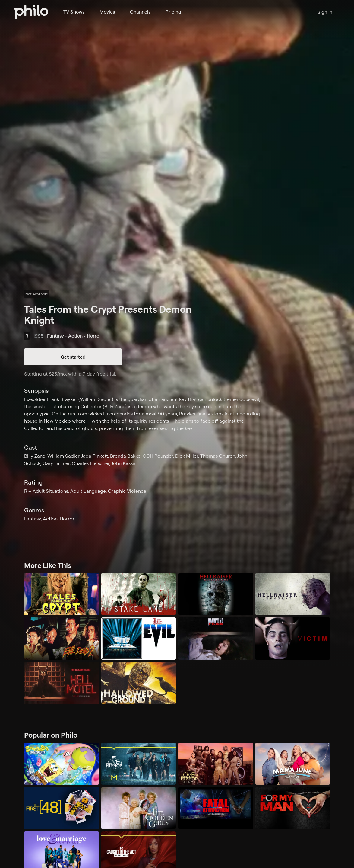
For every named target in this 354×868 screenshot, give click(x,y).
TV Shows (74, 12)
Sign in (325, 12)
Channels (140, 12)
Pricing (173, 12)
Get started (73, 357)
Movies (107, 12)
